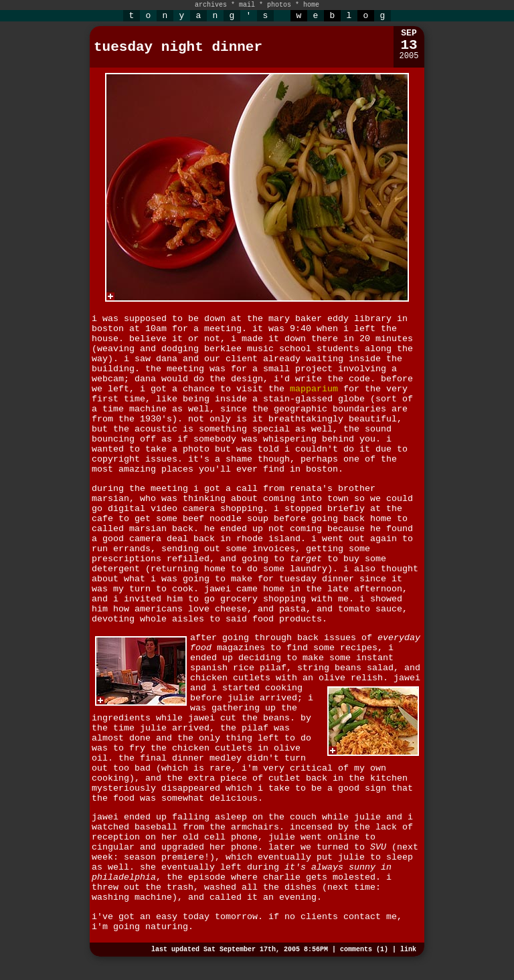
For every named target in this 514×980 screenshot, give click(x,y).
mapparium (314, 389)
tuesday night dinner (178, 47)
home (311, 5)
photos (279, 5)
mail (247, 5)
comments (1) (364, 950)
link (408, 950)
